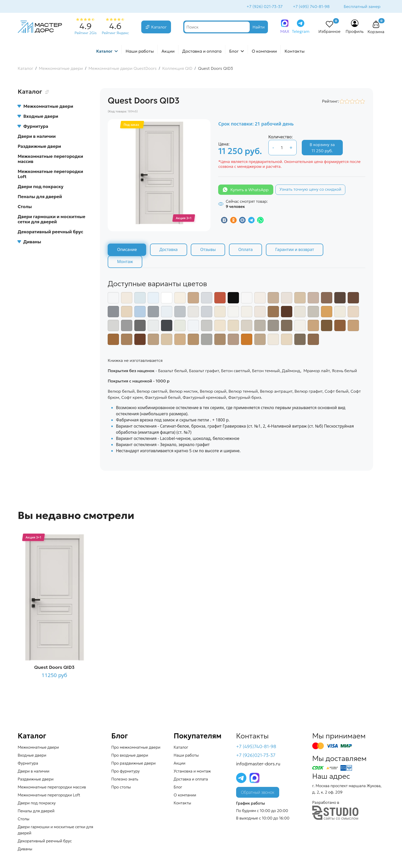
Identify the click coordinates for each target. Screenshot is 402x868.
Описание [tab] (127, 250)
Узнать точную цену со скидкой (310, 190)
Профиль (355, 32)
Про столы (121, 788)
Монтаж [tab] (125, 262)
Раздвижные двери (39, 147)
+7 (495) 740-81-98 (311, 7)
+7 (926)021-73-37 (256, 756)
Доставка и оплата (202, 52)
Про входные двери (130, 756)
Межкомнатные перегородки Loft (50, 175)
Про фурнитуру (125, 772)
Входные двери (38, 117)
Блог (234, 52)
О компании (264, 52)
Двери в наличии (37, 137)
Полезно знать (125, 780)
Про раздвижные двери (133, 764)
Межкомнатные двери (45, 107)
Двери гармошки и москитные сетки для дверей (52, 220)
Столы (25, 207)
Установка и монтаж (192, 772)
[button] (376, 25)
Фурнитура (33, 127)
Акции (168, 52)
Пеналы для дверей (40, 197)
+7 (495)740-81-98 (256, 747)
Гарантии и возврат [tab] (296, 250)
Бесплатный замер (362, 7)
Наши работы (140, 52)
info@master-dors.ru (258, 764)
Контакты (295, 52)
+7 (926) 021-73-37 (264, 7)
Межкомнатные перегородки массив (50, 159)
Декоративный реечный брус (51, 232)
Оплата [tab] (247, 250)
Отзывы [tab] (209, 250)
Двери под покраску (41, 187)
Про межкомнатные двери (136, 748)
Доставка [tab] (169, 250)
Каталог (159, 27)
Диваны (29, 242)
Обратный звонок (258, 793)
